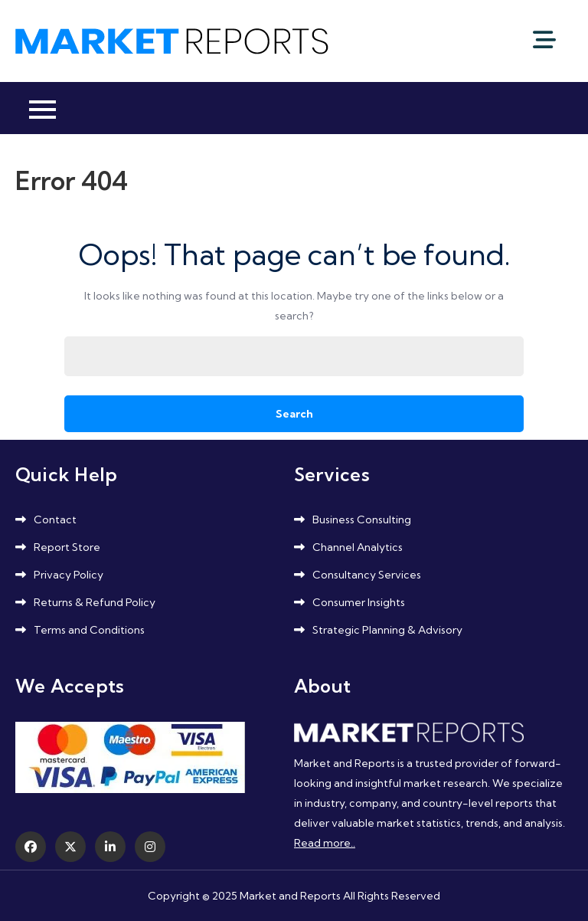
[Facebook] (31, 847)
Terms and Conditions (89, 630)
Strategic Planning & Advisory (387, 630)
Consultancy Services (367, 575)
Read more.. (325, 843)
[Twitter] (70, 847)
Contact (55, 519)
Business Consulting (362, 519)
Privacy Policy (69, 575)
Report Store (67, 547)
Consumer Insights (359, 602)
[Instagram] (150, 847)
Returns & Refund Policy (95, 602)
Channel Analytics (358, 547)
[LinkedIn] (110, 847)
